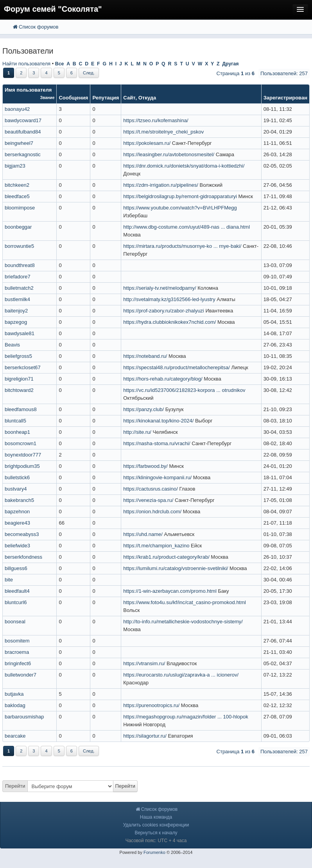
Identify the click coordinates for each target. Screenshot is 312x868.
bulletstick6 (17, 477)
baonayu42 (17, 109)
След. (89, 73)
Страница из (236, 73)
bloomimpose (20, 208)
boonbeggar (18, 227)
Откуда (147, 98)
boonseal (15, 622)
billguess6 (16, 568)
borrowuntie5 (19, 246)
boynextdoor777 (23, 455)
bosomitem (17, 641)
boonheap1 (17, 432)
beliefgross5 (18, 356)
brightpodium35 (22, 466)
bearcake (15, 736)
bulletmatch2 (19, 288)
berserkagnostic (23, 154)
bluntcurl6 (16, 602)
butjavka (14, 694)
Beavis (12, 345)
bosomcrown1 (21, 443)
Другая (230, 64)
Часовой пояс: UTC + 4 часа (156, 841)
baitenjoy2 (16, 311)
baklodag (15, 705)
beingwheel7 (19, 143)
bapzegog (16, 322)
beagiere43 (17, 523)
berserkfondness (23, 557)
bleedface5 (17, 196)
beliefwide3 (17, 546)
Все (60, 64)
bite (9, 580)
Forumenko (154, 852)
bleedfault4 (17, 591)
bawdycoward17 (23, 120)
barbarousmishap (24, 717)
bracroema (17, 652)
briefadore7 (18, 277)
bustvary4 (16, 489)
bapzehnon (17, 512)
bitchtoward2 (19, 390)
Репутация (106, 98)
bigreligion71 (19, 379)
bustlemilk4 (17, 299)
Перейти (15, 786)
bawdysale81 (20, 333)
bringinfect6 (18, 663)
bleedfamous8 (21, 409)
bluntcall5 (15, 421)
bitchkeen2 (17, 185)
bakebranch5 (19, 500)
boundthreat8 (20, 265)
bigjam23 (15, 166)
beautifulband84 (23, 132)
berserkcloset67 (23, 367)
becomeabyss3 (22, 534)
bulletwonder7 (21, 675)
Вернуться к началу (156, 833)
